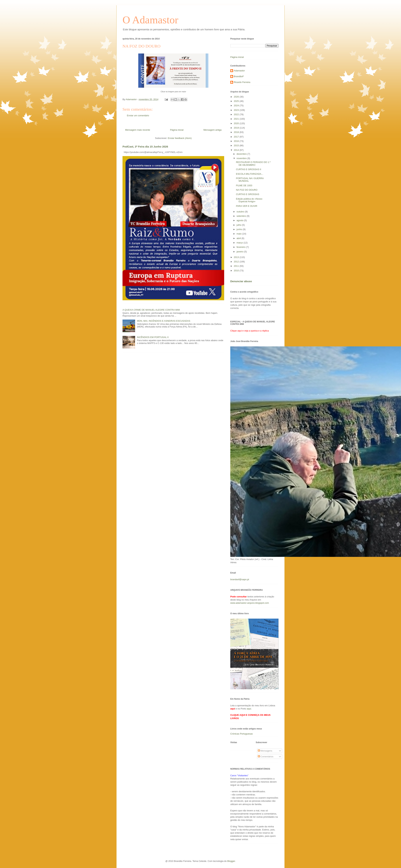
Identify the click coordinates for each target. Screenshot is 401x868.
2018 (237, 132)
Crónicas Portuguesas (242, 734)
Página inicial (177, 130)
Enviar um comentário (138, 115)
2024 (237, 105)
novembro (242, 158)
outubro (241, 212)
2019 (237, 128)
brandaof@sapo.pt (240, 579)
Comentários (266, 757)
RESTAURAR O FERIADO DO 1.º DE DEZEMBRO (253, 164)
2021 (237, 119)
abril (239, 238)
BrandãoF (239, 76)
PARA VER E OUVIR (247, 206)
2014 (237, 150)
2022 (237, 114)
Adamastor (239, 71)
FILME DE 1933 (244, 185)
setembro (242, 216)
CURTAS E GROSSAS (247, 194)
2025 (237, 101)
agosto (240, 220)
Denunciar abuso (241, 281)
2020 (237, 123)
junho (240, 229)
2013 (237, 257)
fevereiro (241, 247)
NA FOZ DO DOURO (247, 190)
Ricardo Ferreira (242, 82)
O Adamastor (150, 20)
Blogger (231, 861)
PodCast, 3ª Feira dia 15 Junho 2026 (145, 147)
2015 (237, 145)
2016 (237, 141)
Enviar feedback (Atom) (180, 138)
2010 (237, 271)
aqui (249, 709)
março (240, 243)
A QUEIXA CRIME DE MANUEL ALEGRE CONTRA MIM (151, 310)
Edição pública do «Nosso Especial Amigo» (249, 200)
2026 (237, 97)
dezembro (242, 154)
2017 (237, 137)
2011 (237, 266)
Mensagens (265, 751)
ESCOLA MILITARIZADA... (249, 174)
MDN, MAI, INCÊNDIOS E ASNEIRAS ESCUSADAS (164, 321)
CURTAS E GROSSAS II (248, 169)
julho (239, 225)
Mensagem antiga (213, 130)
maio (239, 234)
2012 (237, 262)
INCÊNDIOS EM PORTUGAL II (153, 337)
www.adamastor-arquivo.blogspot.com (250, 603)
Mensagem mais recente (138, 130)
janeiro (240, 252)
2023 (237, 110)
